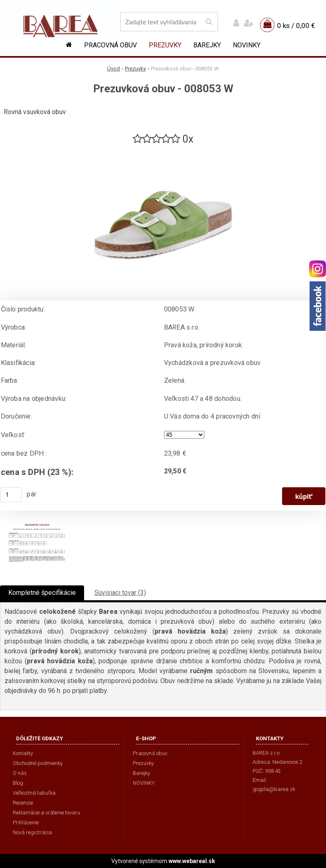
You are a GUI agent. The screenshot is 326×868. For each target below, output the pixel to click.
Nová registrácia (32, 832)
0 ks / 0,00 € (296, 26)
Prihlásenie (26, 822)
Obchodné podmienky (38, 763)
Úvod (114, 69)
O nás (20, 773)
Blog (18, 783)
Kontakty (23, 753)
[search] (209, 22)
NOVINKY (247, 45)
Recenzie (23, 803)
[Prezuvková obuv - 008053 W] (163, 149)
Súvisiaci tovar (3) (120, 593)
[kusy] (12, 495)
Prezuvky (165, 45)
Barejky (207, 45)
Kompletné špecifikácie (42, 593)
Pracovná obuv (110, 45)
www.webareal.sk (192, 861)
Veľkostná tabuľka (34, 793)
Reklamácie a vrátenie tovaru (46, 813)
